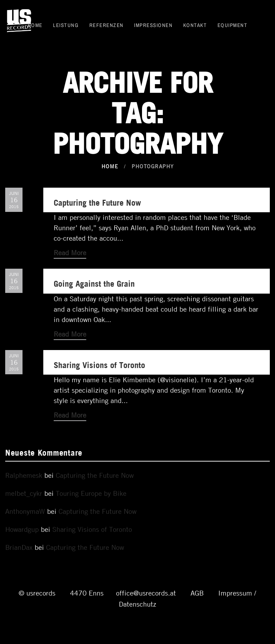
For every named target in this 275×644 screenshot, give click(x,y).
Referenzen (107, 25)
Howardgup (22, 529)
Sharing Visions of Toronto (99, 365)
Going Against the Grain (94, 283)
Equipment (233, 25)
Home (35, 25)
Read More (70, 253)
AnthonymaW (25, 511)
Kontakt (195, 25)
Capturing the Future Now (97, 202)
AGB (197, 593)
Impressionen (153, 25)
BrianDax (19, 547)
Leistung (66, 25)
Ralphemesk (24, 475)
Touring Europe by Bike (91, 493)
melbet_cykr (24, 493)
